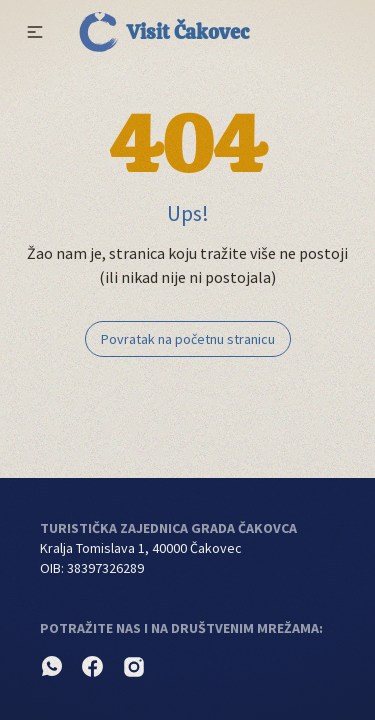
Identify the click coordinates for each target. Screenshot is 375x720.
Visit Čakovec (164, 32)
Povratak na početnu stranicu (188, 339)
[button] (35, 32)
